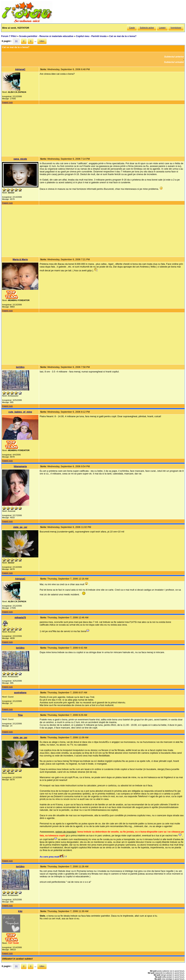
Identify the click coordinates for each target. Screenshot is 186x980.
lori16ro (20, 367)
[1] (16, 41)
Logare (162, 28)
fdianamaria (20, 466)
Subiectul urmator (174, 62)
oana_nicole (20, 159)
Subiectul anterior (174, 57)
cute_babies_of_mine (20, 412)
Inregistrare (176, 28)
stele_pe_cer (20, 527)
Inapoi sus (7, 102)
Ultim (42, 41)
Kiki (20, 911)
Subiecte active (147, 28)
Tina (20, 715)
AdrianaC (20, 69)
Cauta (132, 28)
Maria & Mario (20, 259)
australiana (20, 693)
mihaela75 (20, 617)
